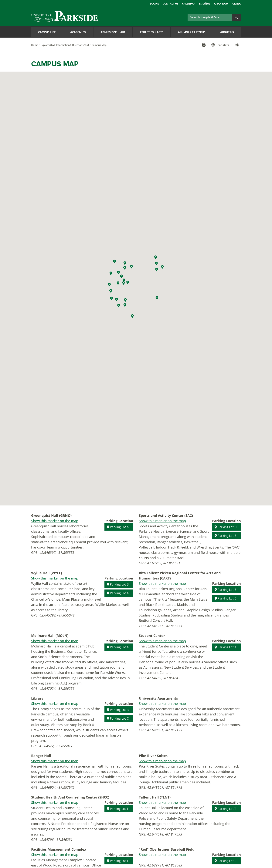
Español (205, 4)
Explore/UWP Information (55, 45)
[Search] (210, 17)
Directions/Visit (81, 45)
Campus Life (47, 32)
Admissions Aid (113, 32)
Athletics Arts (151, 32)
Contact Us (171, 4)
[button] (221, 45)
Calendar (189, 4)
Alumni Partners (192, 32)
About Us (227, 32)
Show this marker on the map (55, 521)
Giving (237, 4)
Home (35, 45)
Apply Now (221, 4)
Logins (155, 4)
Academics (78, 32)
